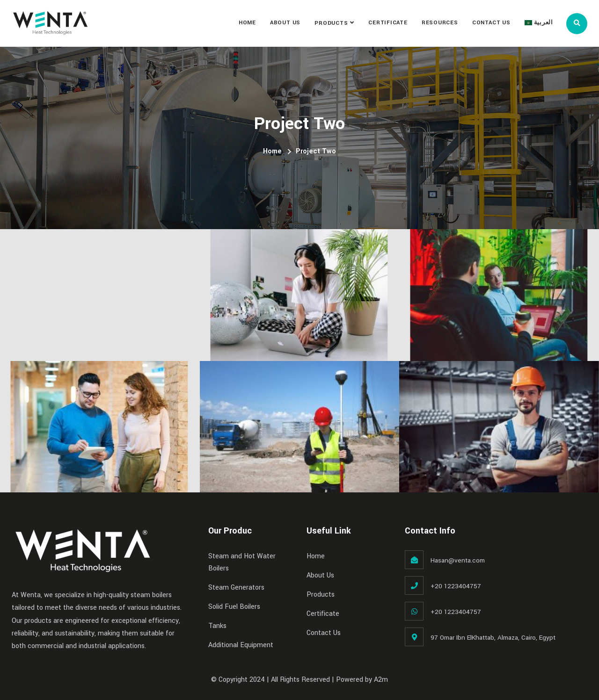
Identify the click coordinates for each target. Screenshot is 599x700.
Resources (440, 23)
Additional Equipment (241, 645)
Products (331, 23)
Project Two (316, 151)
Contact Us (491, 23)
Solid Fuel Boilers (234, 607)
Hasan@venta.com (458, 560)
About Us (285, 23)
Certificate (388, 23)
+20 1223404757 (456, 586)
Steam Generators (236, 588)
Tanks (217, 626)
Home (247, 23)
